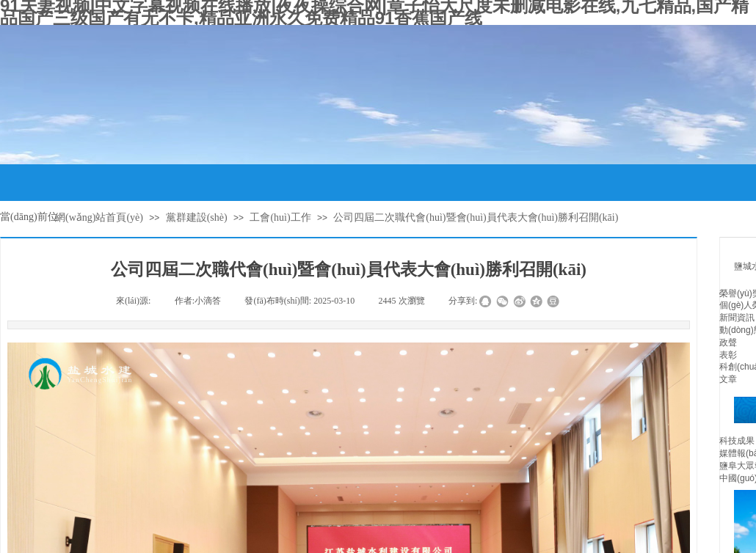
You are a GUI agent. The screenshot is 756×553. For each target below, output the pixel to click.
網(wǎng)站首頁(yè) (99, 217)
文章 (728, 379)
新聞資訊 (737, 318)
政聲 (728, 343)
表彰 (728, 355)
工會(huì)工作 (280, 217)
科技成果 (737, 441)
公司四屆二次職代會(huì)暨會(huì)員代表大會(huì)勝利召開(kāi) (476, 217)
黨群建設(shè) (197, 217)
